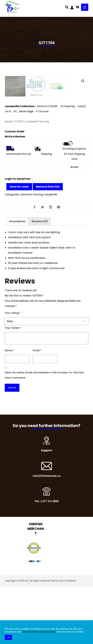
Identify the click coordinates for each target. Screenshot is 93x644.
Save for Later (19, 243)
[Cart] (77, 7)
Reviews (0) (40, 278)
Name (10, 408)
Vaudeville (51, 251)
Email (37, 408)
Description (17, 278)
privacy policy (48, 632)
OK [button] (8, 637)
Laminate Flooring (31, 251)
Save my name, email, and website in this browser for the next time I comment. (44, 433)
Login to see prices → (19, 235)
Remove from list (48, 243)
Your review (13, 385)
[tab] (17, 278)
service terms (30, 632)
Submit (12, 445)
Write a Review (15, 193)
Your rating (13, 370)
